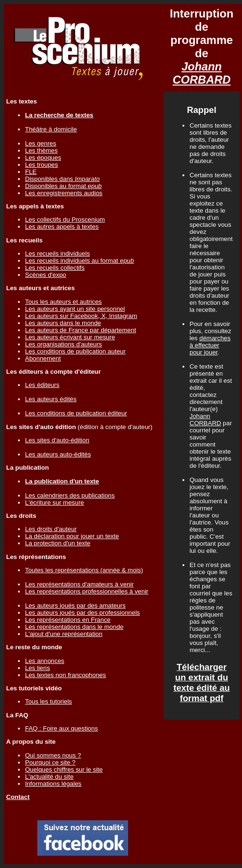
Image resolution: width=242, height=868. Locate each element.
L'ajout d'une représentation (64, 634)
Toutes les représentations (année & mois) (84, 570)
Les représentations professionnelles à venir (87, 591)
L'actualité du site (49, 777)
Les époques (43, 158)
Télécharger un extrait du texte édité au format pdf (202, 683)
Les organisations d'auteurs (64, 344)
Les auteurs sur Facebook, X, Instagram (81, 316)
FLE (31, 172)
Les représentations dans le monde (74, 627)
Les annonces (45, 661)
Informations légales (53, 784)
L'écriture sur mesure (55, 503)
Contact (18, 797)
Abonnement (43, 358)
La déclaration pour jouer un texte (72, 536)
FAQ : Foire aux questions (61, 728)
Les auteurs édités (51, 399)
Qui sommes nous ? (53, 755)
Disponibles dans (62, 179)
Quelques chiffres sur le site (64, 769)
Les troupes (42, 165)
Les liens (38, 668)
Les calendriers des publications (70, 495)
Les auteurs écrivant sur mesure (70, 337)
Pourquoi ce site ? (50, 762)
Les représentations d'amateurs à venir (79, 584)
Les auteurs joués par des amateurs (75, 606)
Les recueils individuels (57, 254)
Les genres (41, 143)
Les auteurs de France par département (81, 330)
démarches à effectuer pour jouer (210, 345)
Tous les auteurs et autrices (63, 302)
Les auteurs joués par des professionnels (82, 613)
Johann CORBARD (202, 73)
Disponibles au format (63, 186)
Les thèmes (41, 150)
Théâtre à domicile (51, 129)
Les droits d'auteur (51, 529)
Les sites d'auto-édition (57, 440)
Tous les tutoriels (48, 701)
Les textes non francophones (65, 675)
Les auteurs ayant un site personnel (75, 309)
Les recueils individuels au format (79, 261)
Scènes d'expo (46, 275)
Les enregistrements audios (64, 193)
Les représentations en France (68, 620)
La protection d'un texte (58, 543)
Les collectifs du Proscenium (65, 219)
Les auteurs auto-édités (58, 454)
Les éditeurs (42, 385)
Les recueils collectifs (55, 268)
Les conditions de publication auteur (75, 351)
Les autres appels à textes (62, 227)
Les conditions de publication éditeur (76, 413)
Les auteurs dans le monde (63, 323)
